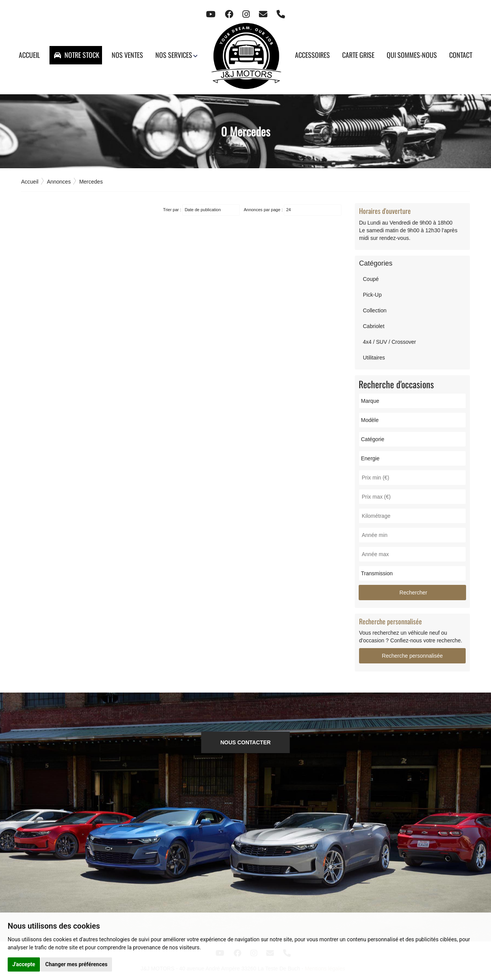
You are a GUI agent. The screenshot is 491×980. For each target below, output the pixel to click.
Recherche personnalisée (413, 656)
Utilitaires (374, 358)
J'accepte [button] (24, 964)
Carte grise (358, 55)
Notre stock (77, 55)
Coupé (371, 279)
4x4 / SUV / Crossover (390, 342)
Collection (375, 310)
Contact (461, 55)
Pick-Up (372, 295)
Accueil (29, 55)
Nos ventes (127, 55)
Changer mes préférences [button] (76, 964)
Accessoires (312, 55)
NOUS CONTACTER (245, 742)
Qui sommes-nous (412, 55)
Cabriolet (374, 326)
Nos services (174, 55)
